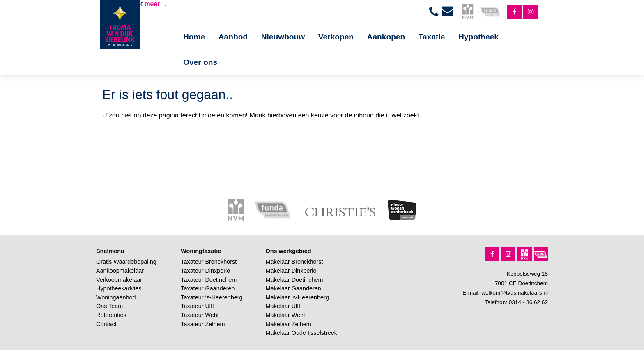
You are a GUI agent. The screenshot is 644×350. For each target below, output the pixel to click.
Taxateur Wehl (200, 315)
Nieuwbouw (283, 37)
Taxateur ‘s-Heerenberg (212, 297)
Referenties (111, 315)
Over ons (200, 62)
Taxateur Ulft (197, 306)
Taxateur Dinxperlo (205, 271)
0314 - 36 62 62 (528, 302)
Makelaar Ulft (283, 306)
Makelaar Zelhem (289, 324)
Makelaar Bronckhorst (294, 262)
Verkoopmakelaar (119, 280)
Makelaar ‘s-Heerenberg (297, 297)
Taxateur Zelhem (203, 324)
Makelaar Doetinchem (294, 280)
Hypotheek (478, 37)
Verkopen (336, 37)
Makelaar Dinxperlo (291, 271)
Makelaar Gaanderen (293, 288)
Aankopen (386, 37)
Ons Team (109, 306)
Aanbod (233, 37)
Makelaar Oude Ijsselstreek (301, 333)
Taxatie (432, 37)
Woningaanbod (116, 297)
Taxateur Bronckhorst (209, 262)
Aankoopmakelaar (120, 271)
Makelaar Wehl (285, 315)
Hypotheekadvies (119, 288)
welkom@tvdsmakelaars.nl (515, 293)
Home (194, 37)
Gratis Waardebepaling (126, 262)
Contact (106, 324)
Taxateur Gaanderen (208, 288)
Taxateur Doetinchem (209, 280)
